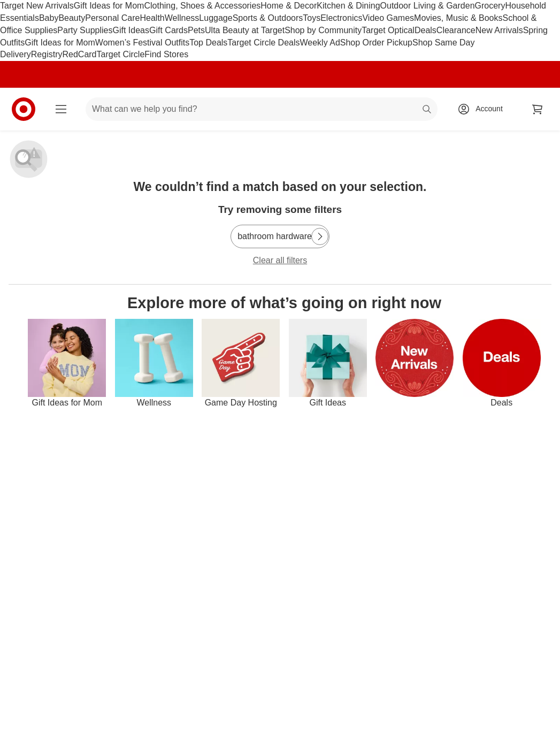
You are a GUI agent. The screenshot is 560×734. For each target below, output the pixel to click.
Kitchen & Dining (348, 6)
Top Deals (208, 43)
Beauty (72, 18)
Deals (425, 30)
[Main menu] (61, 109)
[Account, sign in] (484, 109)
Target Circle (121, 54)
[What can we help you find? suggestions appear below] (262, 109)
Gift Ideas (131, 30)
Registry (47, 54)
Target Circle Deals (263, 43)
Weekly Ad (320, 43)
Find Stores (166, 54)
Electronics (341, 18)
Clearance (456, 30)
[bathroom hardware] (280, 236)
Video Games (388, 18)
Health (152, 18)
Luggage (216, 18)
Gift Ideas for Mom (109, 6)
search (427, 110)
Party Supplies (85, 30)
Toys (312, 18)
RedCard (79, 54)
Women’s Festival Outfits (142, 43)
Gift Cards (168, 30)
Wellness (182, 18)
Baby (49, 18)
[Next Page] (320, 236)
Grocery (490, 6)
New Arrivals (499, 30)
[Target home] (24, 109)
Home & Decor (289, 6)
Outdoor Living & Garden (428, 6)
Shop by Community (323, 30)
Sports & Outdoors (268, 18)
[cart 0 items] (538, 109)
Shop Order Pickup (376, 43)
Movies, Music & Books (458, 18)
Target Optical (388, 30)
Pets (196, 30)
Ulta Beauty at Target (245, 30)
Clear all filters (280, 260)
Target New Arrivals (37, 6)
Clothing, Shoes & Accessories (202, 6)
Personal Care (112, 18)
